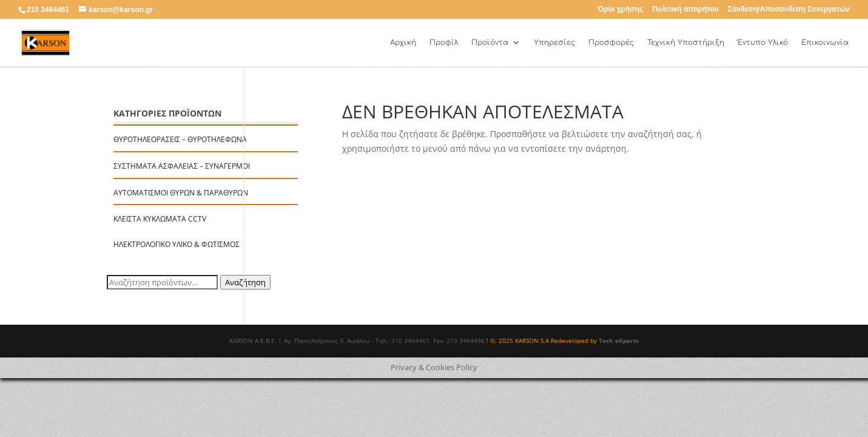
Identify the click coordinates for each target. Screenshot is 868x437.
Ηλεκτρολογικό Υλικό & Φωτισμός (177, 244)
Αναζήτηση (245, 282)
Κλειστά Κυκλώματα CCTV (160, 219)
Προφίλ (444, 42)
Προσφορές (611, 42)
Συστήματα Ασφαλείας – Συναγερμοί (182, 166)
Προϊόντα (490, 42)
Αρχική (403, 42)
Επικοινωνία (825, 42)
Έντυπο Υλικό (763, 42)
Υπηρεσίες (554, 42)
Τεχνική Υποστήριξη (686, 42)
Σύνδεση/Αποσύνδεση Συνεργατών (789, 9)
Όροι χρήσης (620, 9)
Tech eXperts (619, 340)
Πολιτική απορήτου (685, 9)
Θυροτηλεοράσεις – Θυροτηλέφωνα (180, 139)
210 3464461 (48, 10)
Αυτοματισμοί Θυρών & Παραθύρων (181, 193)
